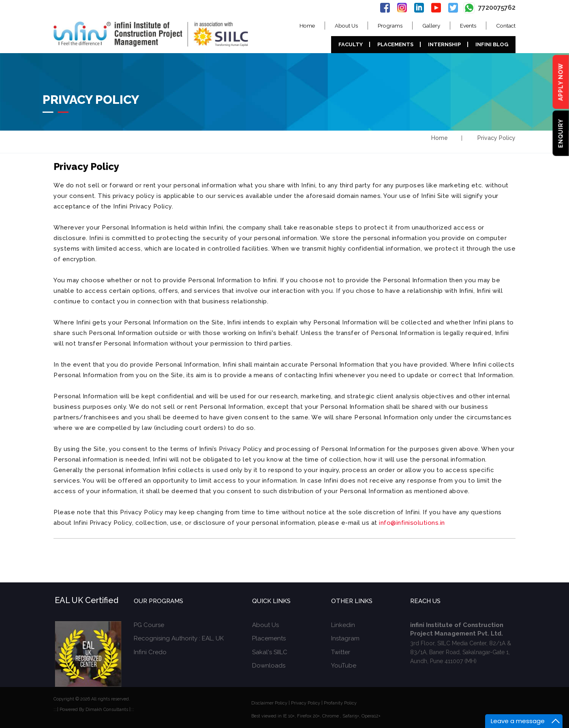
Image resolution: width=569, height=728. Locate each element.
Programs (390, 26)
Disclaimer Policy (269, 703)
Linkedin (343, 625)
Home (307, 26)
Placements (395, 44)
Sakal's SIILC (270, 652)
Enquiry (561, 133)
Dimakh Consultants (107, 710)
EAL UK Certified (87, 600)
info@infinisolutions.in (412, 523)
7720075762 (490, 8)
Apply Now (561, 82)
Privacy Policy (306, 703)
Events (468, 26)
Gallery (431, 26)
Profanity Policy (340, 703)
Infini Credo (150, 652)
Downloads (269, 666)
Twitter (341, 652)
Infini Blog (492, 44)
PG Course (149, 625)
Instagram (345, 638)
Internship (444, 44)
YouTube (344, 666)
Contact (506, 26)
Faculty (351, 44)
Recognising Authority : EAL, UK (179, 638)
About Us (346, 26)
